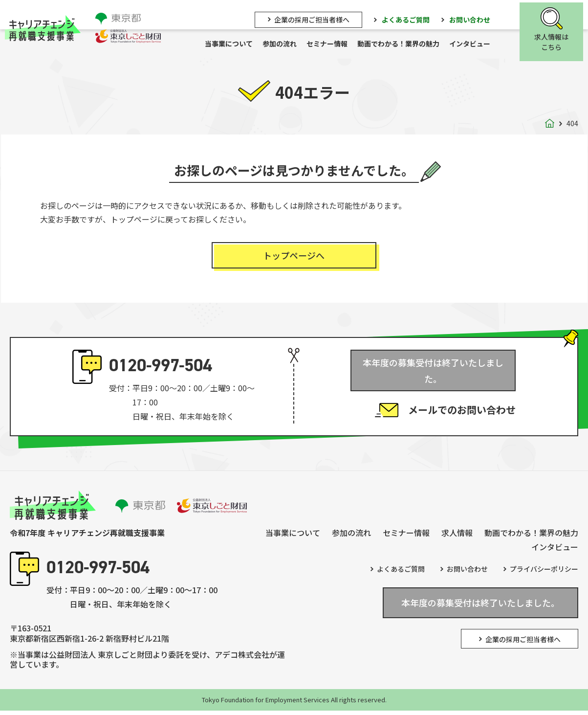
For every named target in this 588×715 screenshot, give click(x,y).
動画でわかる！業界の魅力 (403, 45)
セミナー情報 (332, 45)
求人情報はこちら (556, 41)
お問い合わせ (475, 18)
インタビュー (475, 45)
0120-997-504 (161, 369)
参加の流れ (284, 45)
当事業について (234, 45)
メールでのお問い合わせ (462, 403)
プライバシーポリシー (544, 573)
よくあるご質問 (411, 18)
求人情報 (457, 537)
